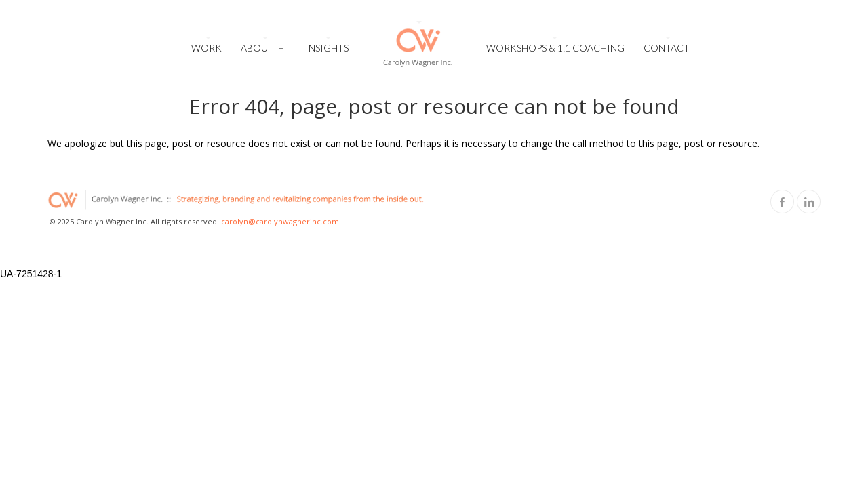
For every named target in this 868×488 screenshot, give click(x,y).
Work (206, 48)
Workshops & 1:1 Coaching (555, 48)
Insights (327, 48)
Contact (667, 48)
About (262, 46)
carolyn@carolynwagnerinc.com (280, 221)
